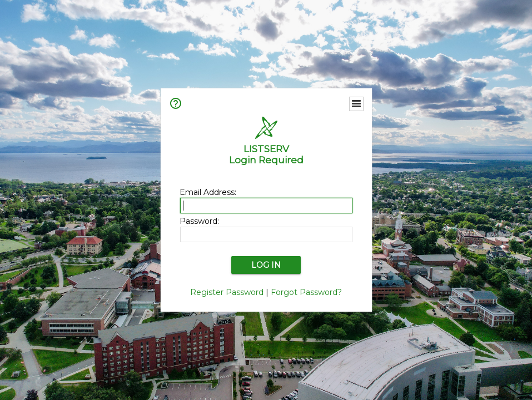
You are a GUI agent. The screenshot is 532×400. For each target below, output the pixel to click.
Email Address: (208, 192)
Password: (199, 221)
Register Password (227, 292)
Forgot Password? (306, 292)
